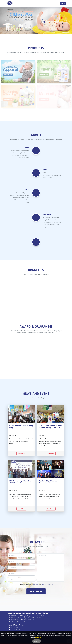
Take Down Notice (16, 630)
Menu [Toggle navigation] (63, 4)
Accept (37, 641)
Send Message (36, 591)
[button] (5, 20)
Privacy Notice (15, 628)
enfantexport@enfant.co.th (18, 622)
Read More (21, 454)
